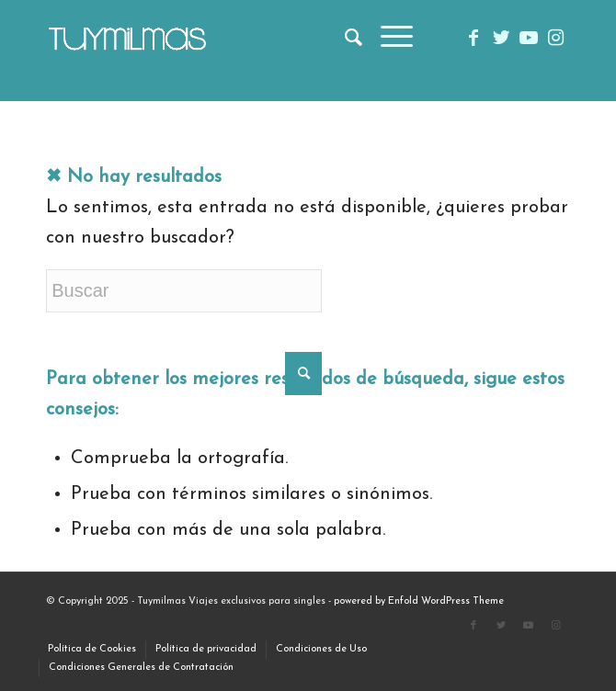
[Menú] (388, 38)
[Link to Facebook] (473, 39)
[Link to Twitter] (501, 39)
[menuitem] (344, 38)
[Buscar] (344, 38)
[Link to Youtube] (529, 39)
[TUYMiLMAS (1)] (256, 38)
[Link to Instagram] (556, 39)
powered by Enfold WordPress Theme (419, 601)
